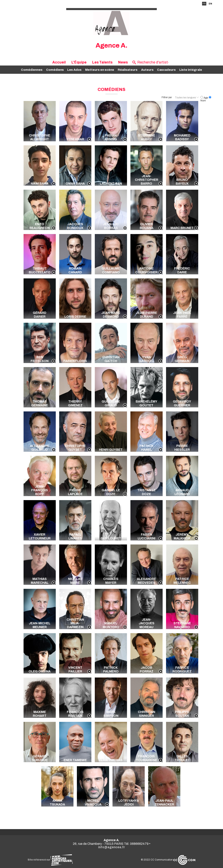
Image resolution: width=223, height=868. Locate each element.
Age (205, 98)
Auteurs (147, 70)
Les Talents (102, 62)
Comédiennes (32, 70)
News (123, 62)
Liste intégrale (191, 70)
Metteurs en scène (100, 70)
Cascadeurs (166, 70)
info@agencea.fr (112, 847)
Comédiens (55, 70)
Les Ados (74, 70)
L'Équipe (79, 62)
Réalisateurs (128, 70)
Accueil (59, 62)
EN (210, 4)
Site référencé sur (50, 860)
